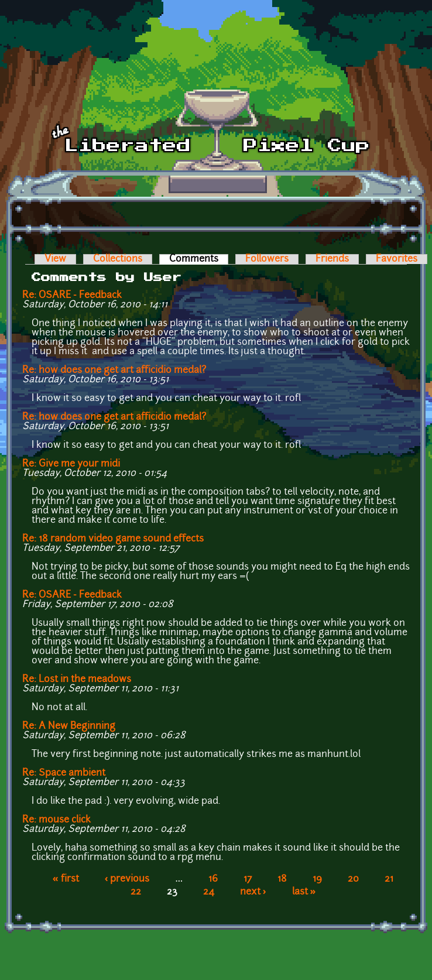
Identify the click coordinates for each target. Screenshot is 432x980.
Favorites (397, 259)
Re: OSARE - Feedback (72, 296)
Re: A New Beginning (69, 727)
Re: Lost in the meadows (77, 680)
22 (136, 892)
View (55, 259)
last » (304, 892)
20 (353, 879)
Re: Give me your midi (71, 464)
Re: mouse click (56, 820)
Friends (332, 259)
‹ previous (127, 879)
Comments (199, 259)
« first (66, 879)
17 (248, 879)
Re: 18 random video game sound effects (113, 539)
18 (282, 879)
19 (317, 879)
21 (389, 879)
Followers (267, 259)
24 (209, 892)
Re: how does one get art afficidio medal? (114, 371)
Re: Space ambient (64, 773)
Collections (118, 259)
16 (213, 879)
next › (253, 892)
